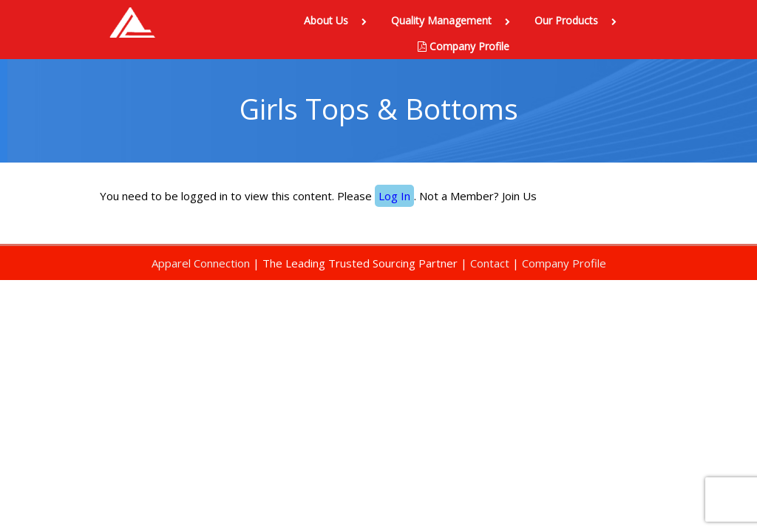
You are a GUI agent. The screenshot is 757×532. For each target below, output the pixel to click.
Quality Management (454, 20)
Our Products (578, 20)
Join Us (519, 196)
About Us (338, 20)
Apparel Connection (201, 263)
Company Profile (464, 46)
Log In (394, 196)
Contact (490, 263)
